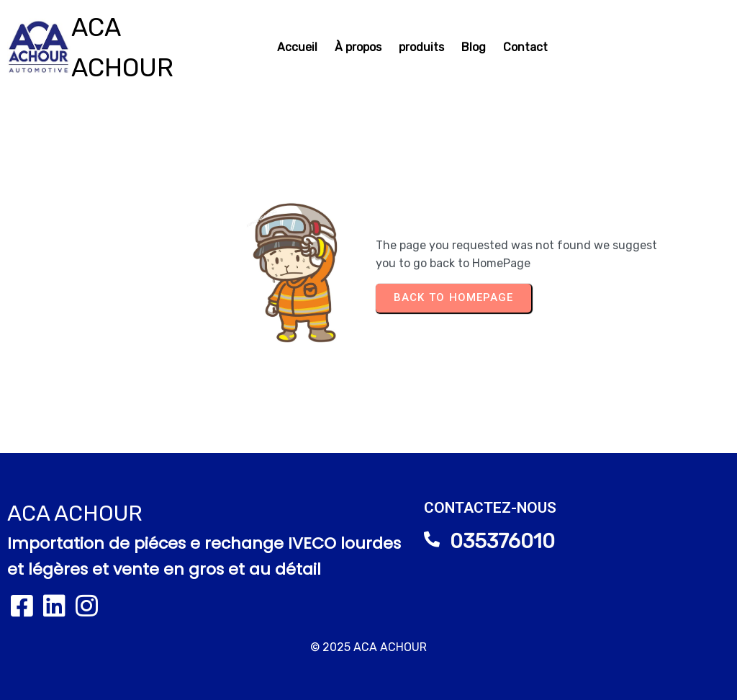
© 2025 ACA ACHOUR (368, 647)
